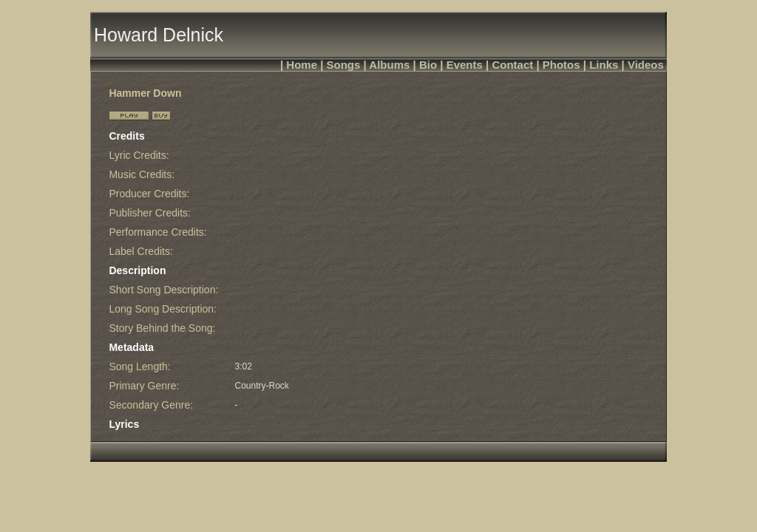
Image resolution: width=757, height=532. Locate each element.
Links (604, 65)
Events (465, 65)
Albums (389, 65)
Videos (646, 65)
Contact (512, 65)
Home (302, 65)
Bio (428, 65)
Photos (561, 65)
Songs (344, 65)
